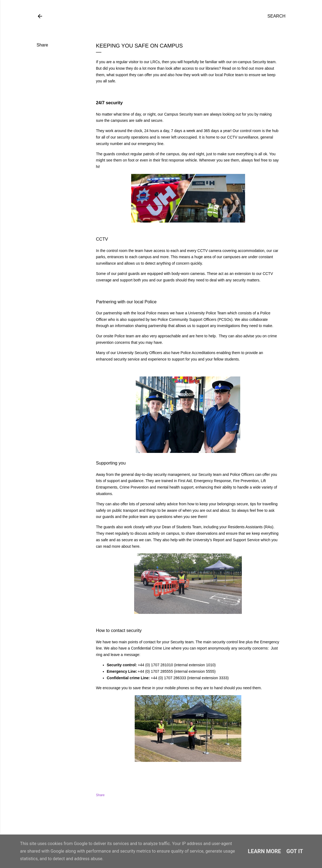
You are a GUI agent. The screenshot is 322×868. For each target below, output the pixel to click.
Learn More (264, 851)
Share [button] (43, 45)
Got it (295, 851)
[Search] (277, 16)
